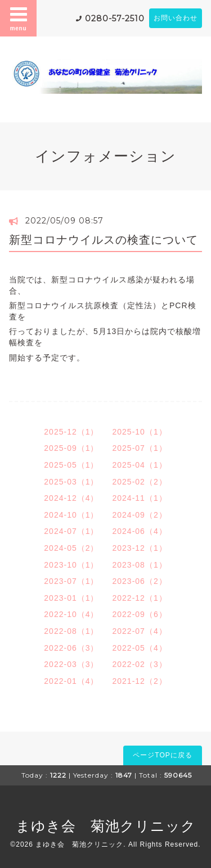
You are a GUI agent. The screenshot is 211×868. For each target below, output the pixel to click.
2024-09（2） (140, 515)
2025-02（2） (140, 482)
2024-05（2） (71, 548)
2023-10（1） (71, 565)
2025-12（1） (71, 432)
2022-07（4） (140, 631)
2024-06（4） (140, 531)
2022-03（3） (71, 664)
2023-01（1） (71, 598)
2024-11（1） (140, 498)
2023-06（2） (140, 581)
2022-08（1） (71, 631)
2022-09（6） (140, 614)
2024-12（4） (71, 498)
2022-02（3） (140, 664)
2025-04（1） (140, 465)
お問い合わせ (176, 18)
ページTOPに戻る (162, 755)
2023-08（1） (140, 565)
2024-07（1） (71, 531)
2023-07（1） (71, 581)
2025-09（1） (71, 448)
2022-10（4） (71, 614)
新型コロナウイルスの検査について (104, 240)
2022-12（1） (140, 598)
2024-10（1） (71, 515)
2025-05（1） (71, 465)
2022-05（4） (140, 648)
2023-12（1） (140, 548)
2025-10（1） (140, 432)
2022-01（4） (71, 681)
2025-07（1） (140, 448)
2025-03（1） (71, 482)
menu (19, 18)
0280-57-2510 (115, 19)
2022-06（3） (71, 648)
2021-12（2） (140, 681)
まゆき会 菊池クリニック (106, 826)
